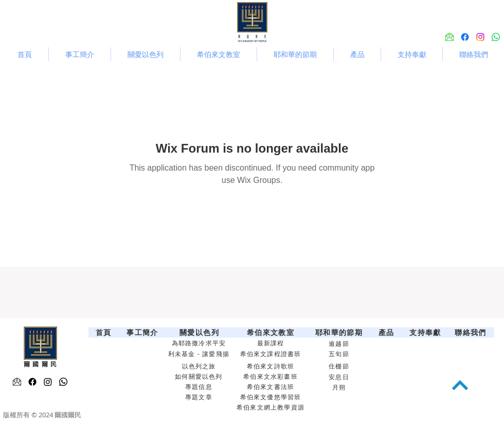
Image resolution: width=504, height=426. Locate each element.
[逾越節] (340, 344)
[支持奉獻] (426, 332)
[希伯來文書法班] (272, 387)
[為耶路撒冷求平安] (200, 343)
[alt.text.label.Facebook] (465, 37)
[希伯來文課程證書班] (272, 354)
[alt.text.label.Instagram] (480, 37)
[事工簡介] (143, 332)
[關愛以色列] (200, 332)
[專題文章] (200, 397)
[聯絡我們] (472, 332)
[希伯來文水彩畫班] (272, 377)
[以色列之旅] (200, 366)
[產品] (388, 332)
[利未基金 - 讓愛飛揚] (200, 354)
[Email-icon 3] (449, 37)
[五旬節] (340, 354)
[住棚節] (340, 366)
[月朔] (340, 387)
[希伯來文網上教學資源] (272, 408)
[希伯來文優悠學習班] (272, 397)
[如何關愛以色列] (200, 377)
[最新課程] (272, 343)
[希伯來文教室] (272, 332)
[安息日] (340, 377)
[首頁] (105, 332)
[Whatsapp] (496, 37)
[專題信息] (200, 387)
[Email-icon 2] (17, 382)
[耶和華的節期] (340, 332)
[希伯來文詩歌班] (272, 366)
